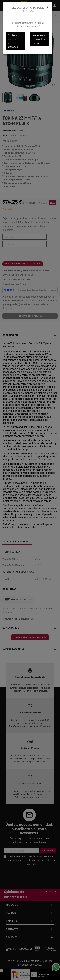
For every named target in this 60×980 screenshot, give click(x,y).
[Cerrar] (48, 7)
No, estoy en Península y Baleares (39, 39)
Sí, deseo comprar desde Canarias (13, 41)
